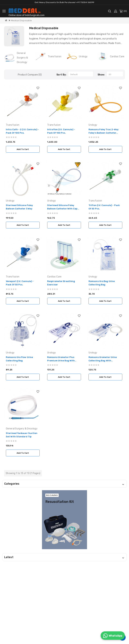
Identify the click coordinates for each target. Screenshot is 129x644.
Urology (83, 57)
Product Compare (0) (30, 75)
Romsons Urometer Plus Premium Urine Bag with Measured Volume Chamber (63, 361)
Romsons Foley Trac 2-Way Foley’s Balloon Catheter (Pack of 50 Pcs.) (103, 133)
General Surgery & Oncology (22, 58)
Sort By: (61, 75)
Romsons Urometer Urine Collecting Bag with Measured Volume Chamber (104, 361)
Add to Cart (23, 149)
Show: (101, 75)
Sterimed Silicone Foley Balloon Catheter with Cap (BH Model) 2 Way (62, 209)
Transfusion (55, 57)
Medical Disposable (21, 20)
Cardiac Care (117, 57)
